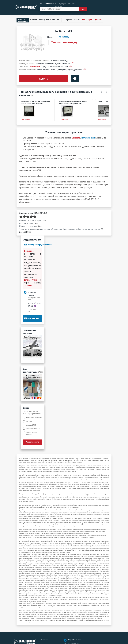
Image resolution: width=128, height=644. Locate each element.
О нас (43, 3)
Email (27, 280)
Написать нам (32, 318)
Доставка (71, 3)
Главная (45, 639)
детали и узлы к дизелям (92, 20)
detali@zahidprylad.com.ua (40, 245)
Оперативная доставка (29, 332)
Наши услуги (61, 3)
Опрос (26, 408)
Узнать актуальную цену (64, 42)
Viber (35, 280)
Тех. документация (33, 370)
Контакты (58, 6)
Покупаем (50, 3)
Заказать (29, 286)
